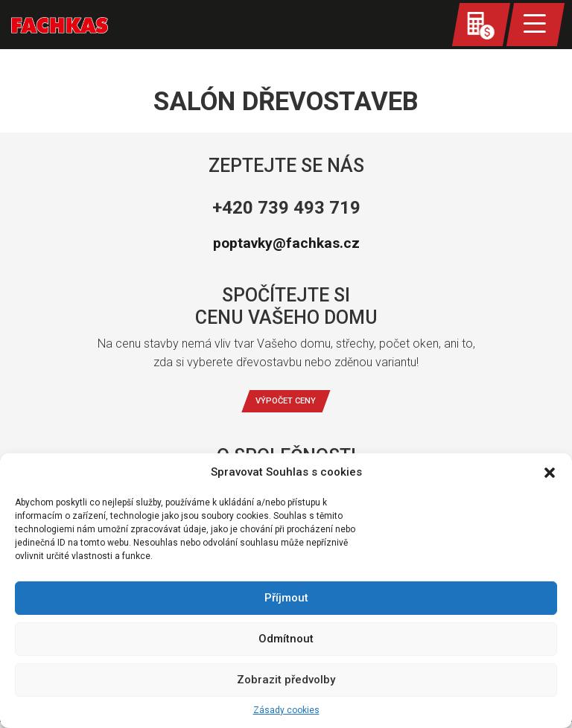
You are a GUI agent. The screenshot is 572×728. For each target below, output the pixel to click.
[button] (550, 473)
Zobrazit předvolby (286, 680)
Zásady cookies (286, 710)
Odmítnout (286, 639)
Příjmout (286, 598)
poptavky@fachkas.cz (286, 243)
